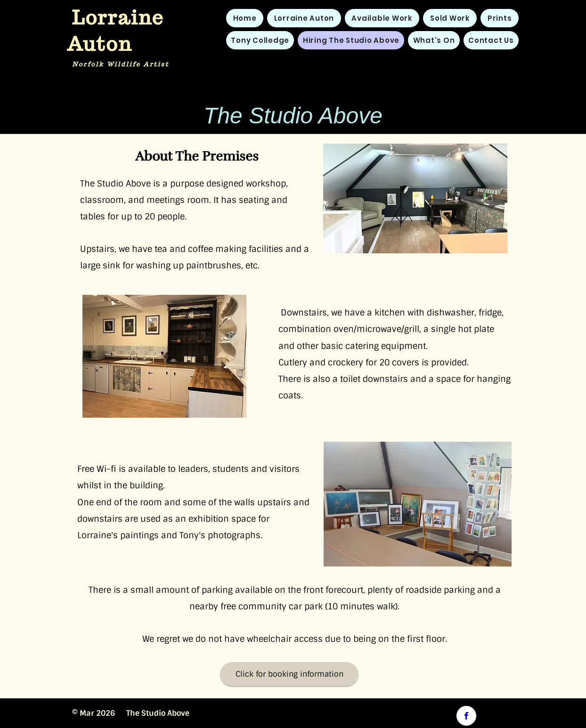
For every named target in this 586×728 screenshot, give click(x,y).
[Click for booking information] (289, 674)
